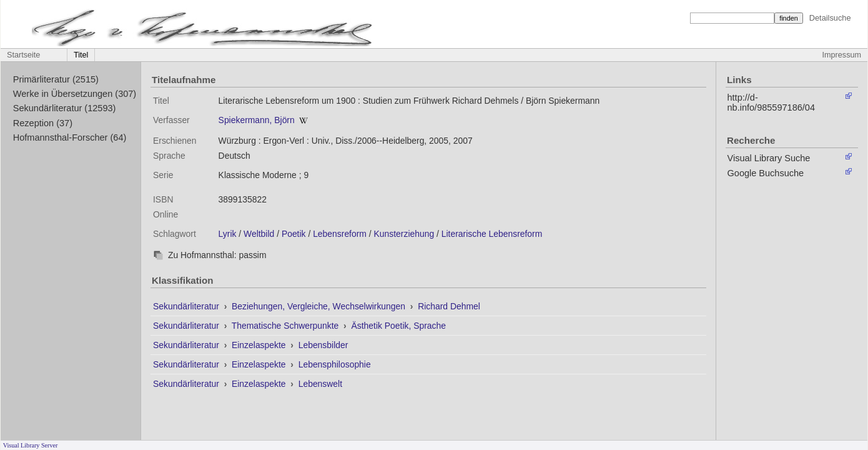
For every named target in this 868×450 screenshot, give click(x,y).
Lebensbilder (323, 345)
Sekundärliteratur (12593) (65, 108)
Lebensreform (340, 234)
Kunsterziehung (404, 234)
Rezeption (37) (43, 123)
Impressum (842, 55)
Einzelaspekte (260, 345)
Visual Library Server (31, 445)
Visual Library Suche (769, 158)
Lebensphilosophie (335, 364)
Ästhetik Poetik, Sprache (398, 326)
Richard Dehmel (449, 306)
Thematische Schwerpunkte (286, 326)
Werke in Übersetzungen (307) (75, 94)
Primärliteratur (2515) (56, 79)
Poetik (294, 234)
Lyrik (228, 234)
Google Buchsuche (766, 173)
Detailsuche (830, 18)
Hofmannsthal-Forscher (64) (70, 137)
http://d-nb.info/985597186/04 (771, 102)
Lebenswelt (320, 384)
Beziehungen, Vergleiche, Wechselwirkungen (320, 306)
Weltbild (259, 234)
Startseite (23, 55)
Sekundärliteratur (187, 306)
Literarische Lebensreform (492, 234)
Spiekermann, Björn (257, 120)
